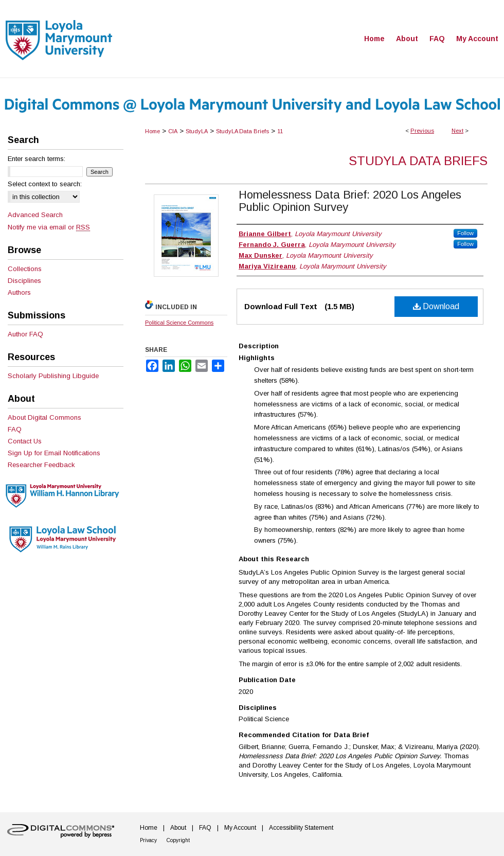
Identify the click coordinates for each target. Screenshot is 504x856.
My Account (240, 828)
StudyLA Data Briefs (242, 131)
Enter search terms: (37, 159)
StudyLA (197, 131)
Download (436, 306)
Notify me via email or (49, 227)
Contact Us (25, 441)
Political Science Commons (179, 323)
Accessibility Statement (301, 828)
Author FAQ (25, 334)
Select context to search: (45, 184)
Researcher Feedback (41, 465)
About (178, 828)
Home (152, 131)
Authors (19, 292)
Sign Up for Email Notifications (54, 453)
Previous (422, 131)
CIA (173, 131)
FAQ (15, 429)
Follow (465, 233)
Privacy (148, 840)
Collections (25, 269)
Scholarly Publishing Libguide (53, 376)
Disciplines (24, 281)
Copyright (178, 840)
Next (457, 131)
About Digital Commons (44, 417)
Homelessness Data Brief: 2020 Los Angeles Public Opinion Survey (350, 201)
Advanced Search (35, 215)
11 (280, 131)
